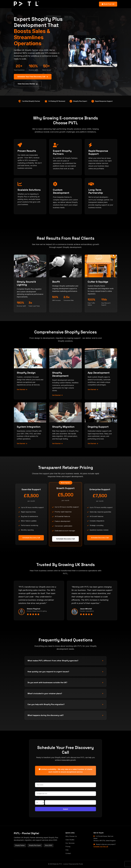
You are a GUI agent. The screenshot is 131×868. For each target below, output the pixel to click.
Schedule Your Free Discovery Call (33, 77)
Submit (65, 809)
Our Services (70, 843)
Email (37, 789)
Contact (68, 853)
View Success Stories (28, 84)
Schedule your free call (101, 847)
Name (37, 781)
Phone (38, 798)
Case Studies (70, 840)
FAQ (67, 850)
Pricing (68, 846)
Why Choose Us (71, 836)
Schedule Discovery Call (31, 538)
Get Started (22, 389)
